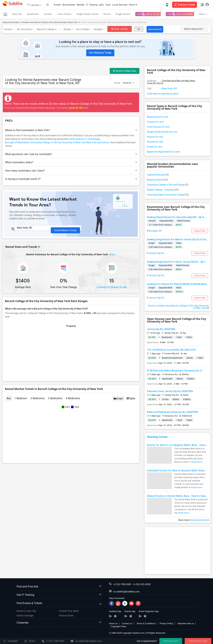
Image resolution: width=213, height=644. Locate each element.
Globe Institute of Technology (84, 139)
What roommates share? (71, 163)
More (137, 5)
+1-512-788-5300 (122, 585)
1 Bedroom (21, 400)
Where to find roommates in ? (71, 131)
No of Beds (83, 30)
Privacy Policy (166, 624)
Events (61, 5)
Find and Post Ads (59, 587)
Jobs (106, 5)
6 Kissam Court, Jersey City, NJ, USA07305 (170, 392)
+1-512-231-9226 (142, 585)
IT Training (96, 5)
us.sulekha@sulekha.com (126, 592)
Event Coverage (25, 616)
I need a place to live (148, 15)
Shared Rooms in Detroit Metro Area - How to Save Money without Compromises (177, 496)
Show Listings (120, 29)
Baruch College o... (48, 30)
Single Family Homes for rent (162, 132)
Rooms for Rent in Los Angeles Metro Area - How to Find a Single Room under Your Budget (177, 446)
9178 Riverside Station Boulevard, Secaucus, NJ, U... (175, 371)
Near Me (17, 15)
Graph (118, 401)
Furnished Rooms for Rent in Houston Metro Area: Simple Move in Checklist (177, 471)
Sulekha (12, 5)
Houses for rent (155, 137)
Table (131, 401)
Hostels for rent (155, 142)
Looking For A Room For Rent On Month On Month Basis (177, 285)
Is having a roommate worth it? (71, 179)
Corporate (59, 623)
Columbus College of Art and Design (168, 185)
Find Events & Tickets (59, 604)
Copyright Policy (118, 627)
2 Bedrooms (38, 400)
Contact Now (200, 231)
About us (113, 624)
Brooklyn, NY (155, 231)
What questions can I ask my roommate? (71, 155)
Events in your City (26, 611)
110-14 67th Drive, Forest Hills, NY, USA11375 (171, 350)
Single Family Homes (88, 15)
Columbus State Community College (168, 195)
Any (9, 400)
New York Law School (98, 143)
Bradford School (157, 180)
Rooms (107, 15)
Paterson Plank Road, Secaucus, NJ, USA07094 (172, 413)
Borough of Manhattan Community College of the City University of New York (45, 143)
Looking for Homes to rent (112, 289)
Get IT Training (59, 595)
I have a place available (180, 15)
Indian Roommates (11, 23)
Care (112, 5)
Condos (48, 15)
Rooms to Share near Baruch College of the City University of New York (178, 307)
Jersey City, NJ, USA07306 (161, 330)
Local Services (124, 5)
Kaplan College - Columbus (163, 190)
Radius (67, 30)
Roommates (73, 5)
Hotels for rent (155, 147)
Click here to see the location (163, 94)
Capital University (158, 175)
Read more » (197, 462)
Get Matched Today (100, 53)
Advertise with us (186, 624)
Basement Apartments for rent (163, 152)
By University (24, 30)
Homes (8, 30)
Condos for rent (155, 122)
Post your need (171, 641)
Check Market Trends (65, 230)
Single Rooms (123, 15)
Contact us (127, 624)
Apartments (33, 15)
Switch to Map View (125, 71)
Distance (129, 83)
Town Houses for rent (158, 127)
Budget (98, 30)
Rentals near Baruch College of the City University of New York (50, 23)
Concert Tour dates (69, 611)
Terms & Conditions (146, 624)
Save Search (155, 30)
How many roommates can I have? (71, 171)
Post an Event (66, 616)
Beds (112, 257)
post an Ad (76, 108)
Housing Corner (157, 437)
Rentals (85, 5)
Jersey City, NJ (156, 254)
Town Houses (64, 15)
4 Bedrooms (73, 400)
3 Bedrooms (55, 400)
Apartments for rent (158, 117)
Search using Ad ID (194, 29)
